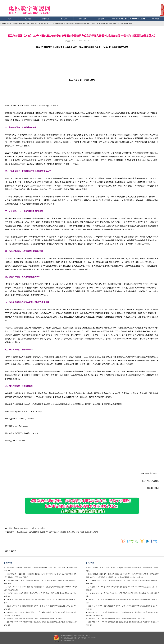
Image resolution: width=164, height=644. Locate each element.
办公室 (63, 532)
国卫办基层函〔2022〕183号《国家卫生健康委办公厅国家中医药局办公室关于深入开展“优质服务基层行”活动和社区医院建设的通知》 (86, 24)
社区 (82, 532)
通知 (96, 532)
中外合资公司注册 (138, 19)
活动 (78, 532)
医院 (87, 532)
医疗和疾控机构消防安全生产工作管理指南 (109, 331)
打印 (8, 551)
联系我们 (156, 19)
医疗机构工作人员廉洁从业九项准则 (111, 310)
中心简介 (28, 19)
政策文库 (64, 19)
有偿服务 (101, 19)
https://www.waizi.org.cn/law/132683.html (30, 528)
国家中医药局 (54, 532)
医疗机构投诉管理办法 (95, 339)
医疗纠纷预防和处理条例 (72, 339)
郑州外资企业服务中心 (21, 24)
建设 (91, 532)
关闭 (14, 551)
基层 (73, 532)
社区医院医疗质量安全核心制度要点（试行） (76, 186)
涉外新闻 (83, 19)
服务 (69, 532)
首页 (9, 19)
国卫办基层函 (22, 532)
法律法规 (46, 19)
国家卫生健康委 (35, 532)
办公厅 (45, 532)
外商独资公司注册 (119, 19)
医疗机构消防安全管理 (60, 331)
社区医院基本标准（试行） (42, 186)
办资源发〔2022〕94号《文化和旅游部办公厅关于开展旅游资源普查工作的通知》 (35, 619)
